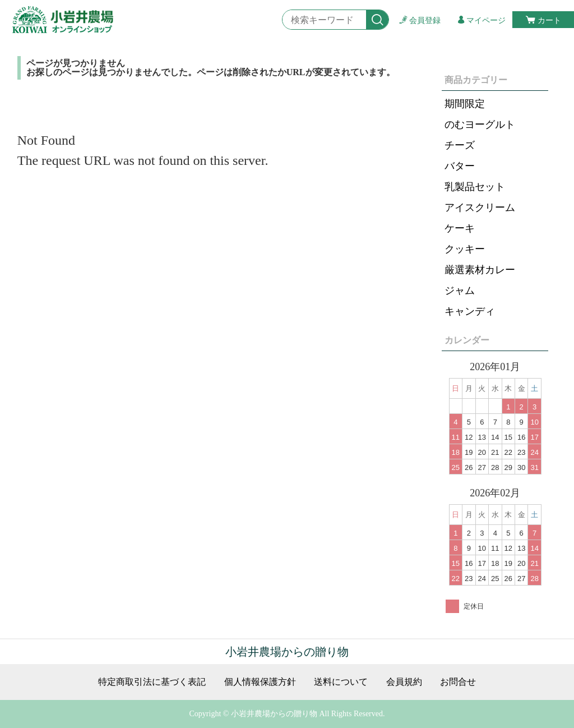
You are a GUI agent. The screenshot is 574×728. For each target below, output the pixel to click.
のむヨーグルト (480, 125)
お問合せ (458, 682)
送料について (341, 682)
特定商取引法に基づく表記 (152, 682)
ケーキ (460, 228)
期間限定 (465, 104)
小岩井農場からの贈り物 (287, 652)
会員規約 (404, 682)
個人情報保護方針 (260, 682)
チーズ (460, 145)
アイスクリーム (480, 208)
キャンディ (470, 311)
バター (460, 166)
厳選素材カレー (480, 270)
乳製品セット (475, 187)
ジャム (460, 291)
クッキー (465, 249)
